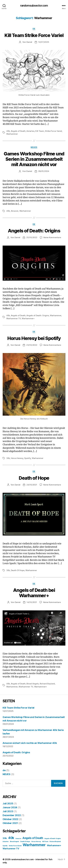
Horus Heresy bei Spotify (34, 338)
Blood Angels (33, 684)
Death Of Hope (18, 570)
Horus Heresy (17, 458)
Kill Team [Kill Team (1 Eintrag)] (45, 842)
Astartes (30, 131)
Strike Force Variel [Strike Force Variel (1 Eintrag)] (15, 846)
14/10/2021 (32, 602)
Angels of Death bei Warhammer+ (34, 593)
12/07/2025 (44, 42)
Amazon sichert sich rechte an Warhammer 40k (30, 743)
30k (8, 458)
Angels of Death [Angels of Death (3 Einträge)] (33, 838)
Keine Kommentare (52, 237)
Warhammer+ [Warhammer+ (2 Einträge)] (54, 845)
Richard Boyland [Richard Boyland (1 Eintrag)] (55, 842)
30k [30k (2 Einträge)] (5, 838)
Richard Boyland (47, 684)
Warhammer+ (28, 318)
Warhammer (12, 134)
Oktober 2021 (10, 823)
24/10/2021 (32, 485)
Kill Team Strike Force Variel (34, 35)
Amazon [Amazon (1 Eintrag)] (18, 839)
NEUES (34, 147)
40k (8, 131)
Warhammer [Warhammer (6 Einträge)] (34, 845)
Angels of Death (18, 131)
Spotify (28, 458)
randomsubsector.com (34, 6)
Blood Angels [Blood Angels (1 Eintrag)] (15, 842)
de (34, 29)
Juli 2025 (8, 803)
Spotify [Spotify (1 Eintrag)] (5, 846)
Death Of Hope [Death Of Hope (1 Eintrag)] (25, 842)
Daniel (29, 42)
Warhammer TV (14, 318)
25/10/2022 (32, 237)
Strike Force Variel (53, 131)
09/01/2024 (44, 171)
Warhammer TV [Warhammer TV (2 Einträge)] (11, 849)
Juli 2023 (8, 811)
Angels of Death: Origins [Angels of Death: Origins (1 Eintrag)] (53, 839)
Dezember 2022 (12, 815)
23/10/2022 (32, 345)
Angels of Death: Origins (34, 231)
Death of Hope (34, 478)
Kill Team (40, 131)
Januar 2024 (10, 807)
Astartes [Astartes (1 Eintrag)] (6, 842)
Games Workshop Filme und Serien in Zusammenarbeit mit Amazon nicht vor (34, 159)
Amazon (15, 211)
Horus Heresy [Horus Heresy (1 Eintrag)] (36, 842)
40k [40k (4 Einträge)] (11, 838)
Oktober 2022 (10, 819)
